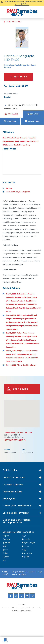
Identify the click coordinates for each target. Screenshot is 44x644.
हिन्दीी (5, 546)
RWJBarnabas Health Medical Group (16, 145)
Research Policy (37, 608)
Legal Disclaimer (28, 608)
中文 (24, 550)
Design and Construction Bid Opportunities (17, 521)
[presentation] (11, 114)
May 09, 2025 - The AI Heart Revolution (21, 365)
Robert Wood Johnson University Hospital (19, 138)
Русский (6, 557)
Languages (20, 608)
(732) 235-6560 (16, 86)
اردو (4, 560)
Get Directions (14, 440)
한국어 (6, 550)
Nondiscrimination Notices (9, 608)
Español (26, 557)
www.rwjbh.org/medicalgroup (16, 192)
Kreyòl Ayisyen (29, 543)
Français (26, 539)
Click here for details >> (22, 5)
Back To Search (12, 22)
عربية (24, 536)
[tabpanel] (22, 248)
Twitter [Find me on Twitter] (7, 188)
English (6, 536)
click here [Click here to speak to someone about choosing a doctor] (22, 574)
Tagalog (6, 539)
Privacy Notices (21, 604)
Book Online (18, 77)
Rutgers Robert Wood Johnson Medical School (21, 141)
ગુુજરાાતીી (6, 543)
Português (27, 553)
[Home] (22, 12)
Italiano (26, 546)
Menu (5, 640)
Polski (6, 553)
